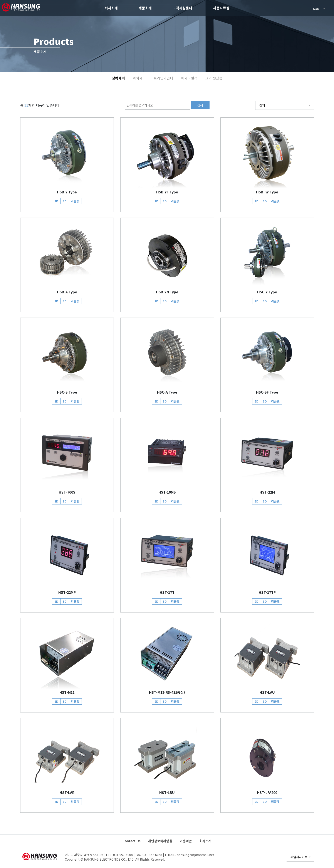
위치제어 (139, 78)
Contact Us (132, 841)
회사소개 (111, 8)
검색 (200, 105)
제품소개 (145, 8)
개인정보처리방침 (160, 841)
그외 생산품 (214, 78)
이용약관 (186, 841)
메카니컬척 (189, 78)
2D (56, 201)
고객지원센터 (182, 8)
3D (65, 201)
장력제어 (118, 78)
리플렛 (75, 201)
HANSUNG (21, 7)
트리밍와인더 (163, 78)
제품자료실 (221, 8)
